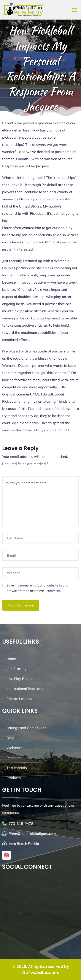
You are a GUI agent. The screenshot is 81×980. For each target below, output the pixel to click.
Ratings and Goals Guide (27, 728)
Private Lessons (19, 699)
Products (14, 778)
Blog (10, 738)
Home (11, 659)
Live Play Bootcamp (23, 679)
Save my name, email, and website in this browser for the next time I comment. (37, 588)
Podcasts (14, 758)
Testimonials (17, 768)
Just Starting (17, 669)
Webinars (14, 748)
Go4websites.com (40, 973)
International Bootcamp (25, 689)
